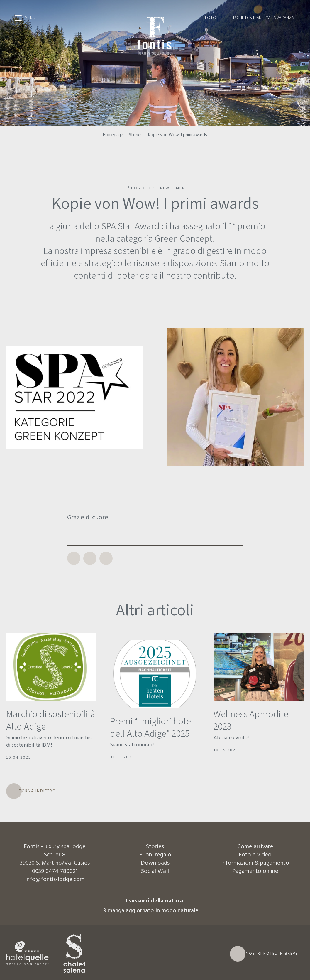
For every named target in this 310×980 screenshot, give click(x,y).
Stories (136, 135)
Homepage (113, 135)
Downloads (155, 863)
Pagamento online (255, 871)
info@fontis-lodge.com (55, 880)
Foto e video (255, 855)
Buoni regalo (155, 855)
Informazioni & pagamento (255, 863)
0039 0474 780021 (55, 871)
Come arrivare (255, 847)
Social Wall (155, 871)
